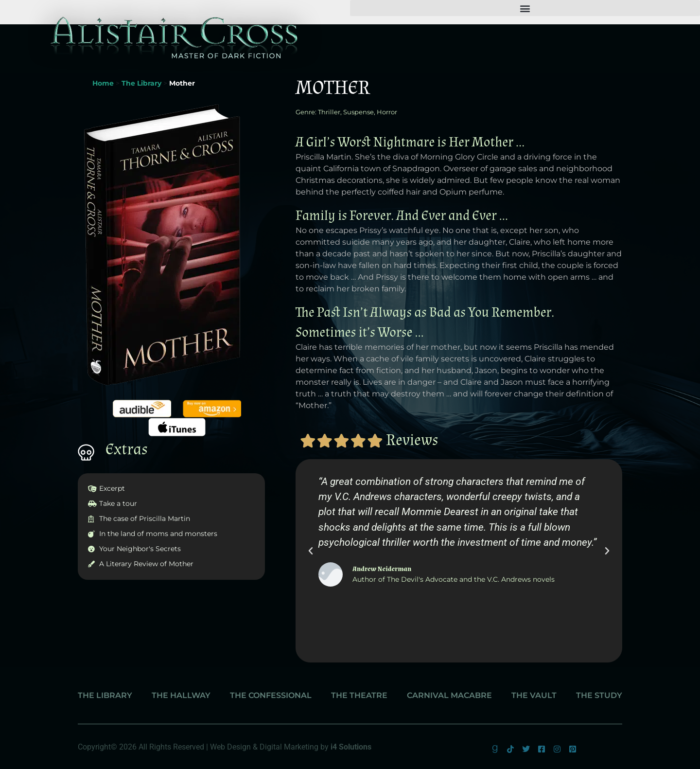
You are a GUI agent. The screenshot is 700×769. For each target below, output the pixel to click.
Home (103, 83)
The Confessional (271, 695)
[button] (525, 8)
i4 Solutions (351, 747)
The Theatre (359, 695)
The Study (599, 695)
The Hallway (181, 695)
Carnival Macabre (449, 695)
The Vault (534, 695)
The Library (141, 83)
